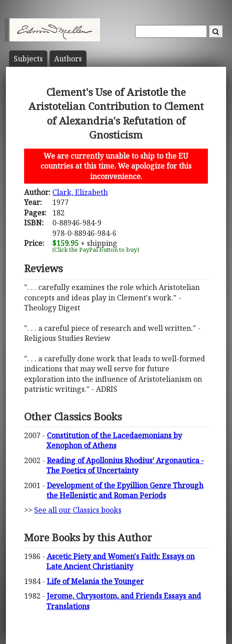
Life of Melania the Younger (95, 581)
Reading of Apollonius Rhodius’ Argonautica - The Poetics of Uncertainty (125, 465)
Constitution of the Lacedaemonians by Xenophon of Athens (114, 440)
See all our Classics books (78, 510)
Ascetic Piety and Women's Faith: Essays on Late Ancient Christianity (121, 561)
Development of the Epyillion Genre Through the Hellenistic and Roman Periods (125, 490)
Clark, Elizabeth (80, 192)
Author (68, 59)
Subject (28, 59)
